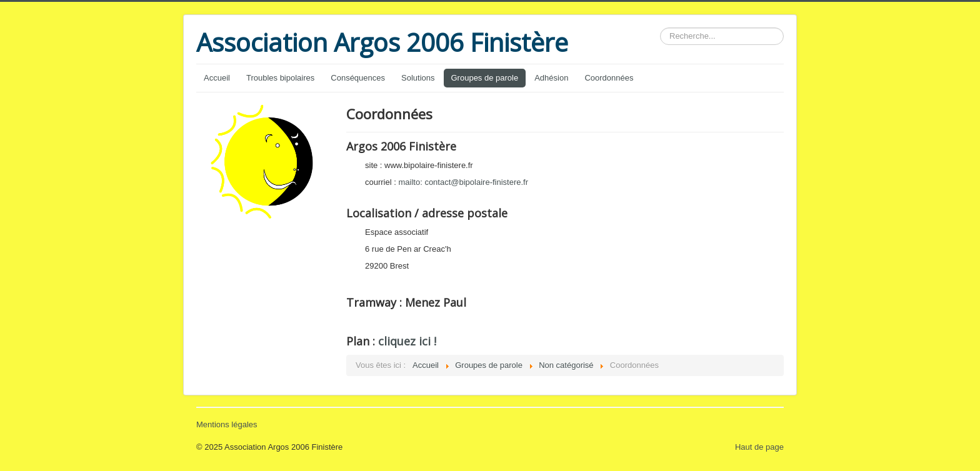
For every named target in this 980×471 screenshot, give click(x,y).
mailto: (463, 182)
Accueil (217, 78)
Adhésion (551, 78)
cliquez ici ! (407, 341)
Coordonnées (609, 78)
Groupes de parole (485, 78)
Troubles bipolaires (280, 78)
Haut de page (759, 447)
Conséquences (358, 78)
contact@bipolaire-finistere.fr (476, 182)
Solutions (418, 78)
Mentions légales (227, 424)
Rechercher (660, 28)
